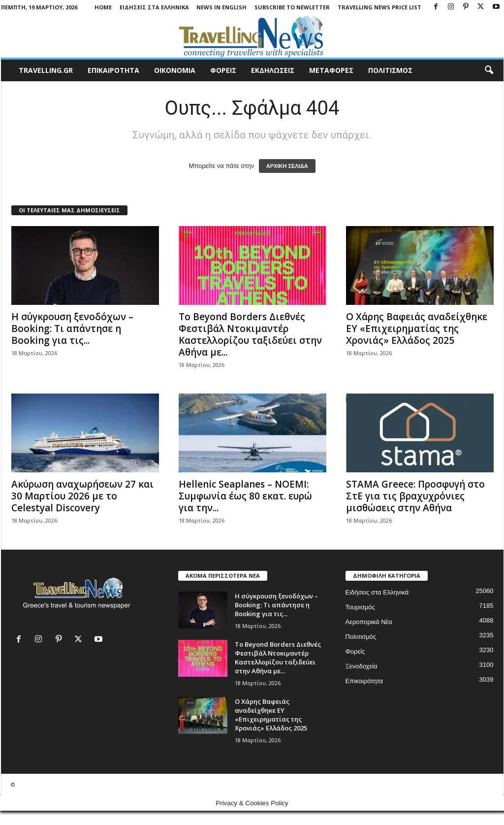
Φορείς (355, 651)
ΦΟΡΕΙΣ (223, 70)
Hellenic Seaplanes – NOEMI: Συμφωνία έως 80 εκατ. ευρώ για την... (245, 496)
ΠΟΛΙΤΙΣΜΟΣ (390, 70)
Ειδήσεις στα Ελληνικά (154, 7)
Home (103, 7)
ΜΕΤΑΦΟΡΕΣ (331, 70)
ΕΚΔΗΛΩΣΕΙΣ (273, 70)
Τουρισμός (360, 607)
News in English (221, 7)
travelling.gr (46, 70)
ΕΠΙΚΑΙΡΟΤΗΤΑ (113, 70)
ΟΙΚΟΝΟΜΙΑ (175, 70)
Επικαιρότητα (364, 681)
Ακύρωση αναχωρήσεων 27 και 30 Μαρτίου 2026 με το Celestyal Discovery (82, 496)
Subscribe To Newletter (292, 7)
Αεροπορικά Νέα (369, 622)
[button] (489, 70)
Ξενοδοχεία (362, 666)
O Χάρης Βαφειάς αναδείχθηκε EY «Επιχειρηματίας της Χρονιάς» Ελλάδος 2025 (417, 329)
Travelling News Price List (379, 7)
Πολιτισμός (361, 637)
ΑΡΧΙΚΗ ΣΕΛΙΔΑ (287, 166)
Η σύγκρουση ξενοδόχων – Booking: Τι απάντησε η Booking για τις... (72, 329)
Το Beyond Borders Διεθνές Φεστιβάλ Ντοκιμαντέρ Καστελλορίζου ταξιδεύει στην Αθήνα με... (250, 334)
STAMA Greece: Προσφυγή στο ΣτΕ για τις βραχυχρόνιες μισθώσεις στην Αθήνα (415, 496)
